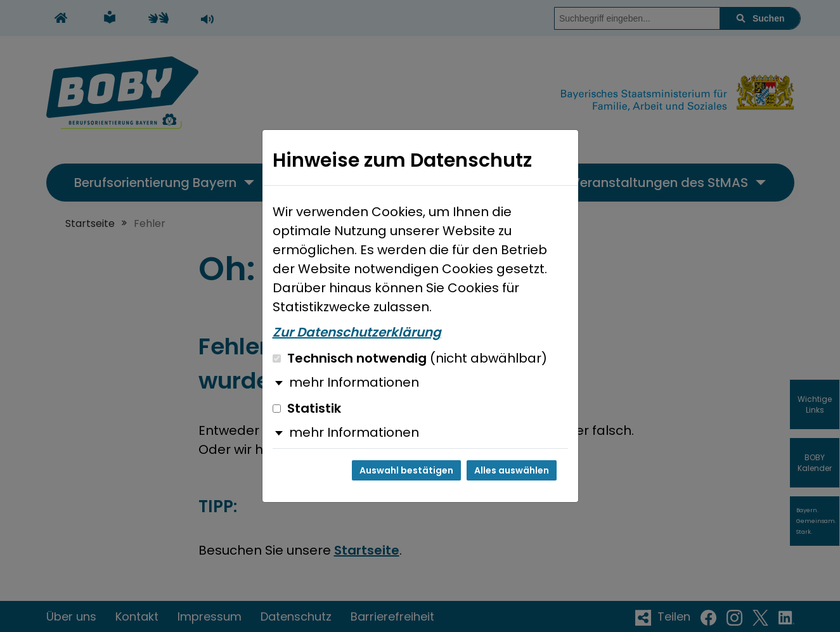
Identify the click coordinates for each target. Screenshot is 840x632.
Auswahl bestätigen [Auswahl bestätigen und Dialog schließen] (406, 470)
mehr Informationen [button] (354, 382)
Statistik (307, 408)
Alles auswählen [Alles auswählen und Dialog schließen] (512, 470)
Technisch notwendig (410, 358)
